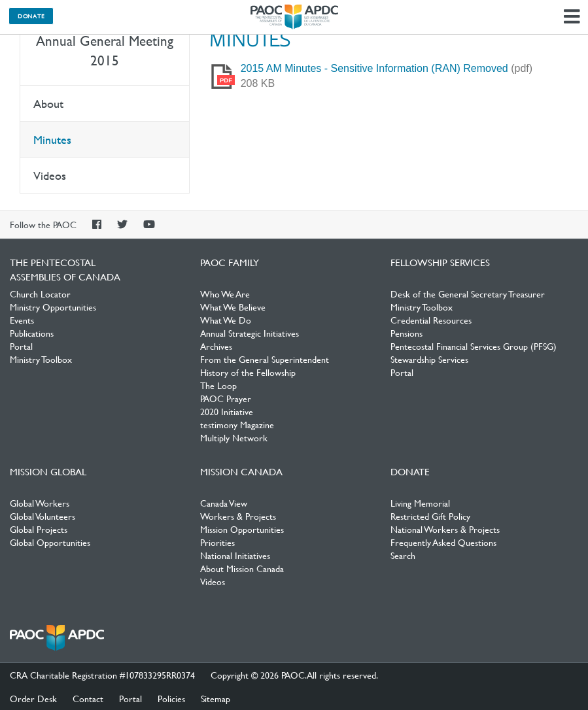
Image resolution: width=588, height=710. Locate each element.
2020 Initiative (227, 411)
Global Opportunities (50, 542)
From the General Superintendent (265, 359)
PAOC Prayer (226, 398)
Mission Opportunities (242, 529)
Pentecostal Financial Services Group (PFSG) (474, 346)
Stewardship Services (429, 359)
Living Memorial (420, 503)
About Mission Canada (242, 568)
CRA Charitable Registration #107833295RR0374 (102, 675)
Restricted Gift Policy (430, 516)
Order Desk (33, 698)
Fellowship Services (440, 262)
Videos (50, 176)
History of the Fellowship (248, 372)
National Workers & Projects (445, 529)
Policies (171, 698)
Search (403, 555)
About (48, 104)
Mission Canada (241, 471)
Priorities (217, 542)
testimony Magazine (237, 424)
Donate (31, 16)
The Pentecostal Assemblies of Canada (294, 17)
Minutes (52, 140)
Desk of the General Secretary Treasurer (468, 294)
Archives (216, 346)
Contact (88, 698)
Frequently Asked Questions (443, 542)
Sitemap (216, 698)
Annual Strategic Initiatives (250, 333)
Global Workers (40, 503)
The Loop (218, 385)
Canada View (224, 503)
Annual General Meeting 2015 (105, 51)
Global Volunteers (43, 516)
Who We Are (225, 294)
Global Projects (39, 529)
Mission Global (48, 471)
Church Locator (40, 294)
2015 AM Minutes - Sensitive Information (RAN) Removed (374, 68)
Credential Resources (431, 320)
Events (22, 320)
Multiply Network (234, 437)
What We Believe (233, 307)
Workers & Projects (238, 516)
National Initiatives (235, 555)
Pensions (406, 333)
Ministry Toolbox (41, 359)
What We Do (226, 320)
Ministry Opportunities (53, 307)
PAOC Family (230, 262)
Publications (32, 333)
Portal (21, 346)
